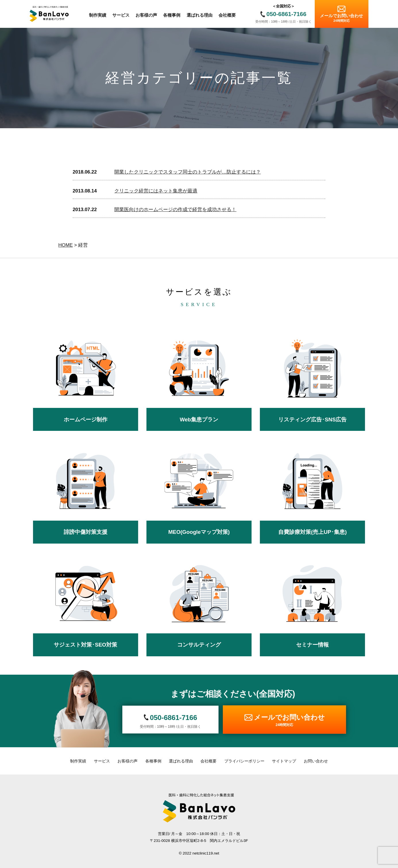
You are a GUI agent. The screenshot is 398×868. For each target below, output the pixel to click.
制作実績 (78, 761)
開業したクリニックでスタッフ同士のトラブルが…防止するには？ (188, 172)
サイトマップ (284, 761)
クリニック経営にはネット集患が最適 (156, 191)
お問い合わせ (316, 761)
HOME (65, 245)
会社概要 (208, 761)
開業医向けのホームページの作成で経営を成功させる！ (175, 210)
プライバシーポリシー (244, 761)
